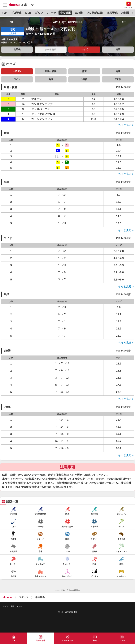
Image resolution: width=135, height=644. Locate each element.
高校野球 (112, 13)
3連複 (84, 79)
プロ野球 (16, 13)
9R (124, 22)
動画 (95, 640)
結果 (118, 50)
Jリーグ (51, 13)
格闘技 (125, 13)
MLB (28, 13)
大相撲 (79, 13)
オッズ (84, 50)
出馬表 (17, 50)
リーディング (67, 640)
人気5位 (17, 71)
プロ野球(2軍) (95, 13)
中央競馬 (65, 13)
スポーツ (24, 597)
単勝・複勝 (51, 71)
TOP (4, 13)
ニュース (122, 640)
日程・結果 (41, 640)
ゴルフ (39, 13)
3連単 (118, 79)
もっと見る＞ (126, 125)
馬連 (118, 71)
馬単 (51, 79)
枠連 (84, 71)
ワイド (17, 79)
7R (11, 22)
